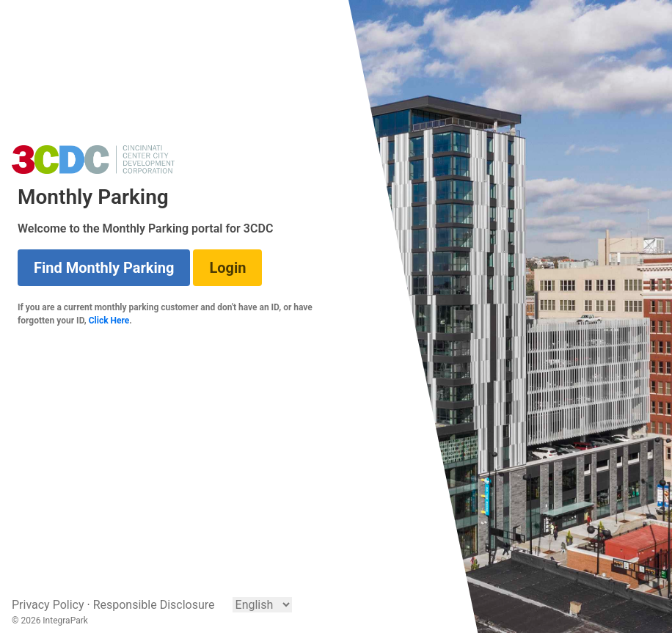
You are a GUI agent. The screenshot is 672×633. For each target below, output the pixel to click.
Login (227, 268)
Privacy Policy (48, 605)
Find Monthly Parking (104, 268)
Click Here (109, 321)
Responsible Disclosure (154, 605)
